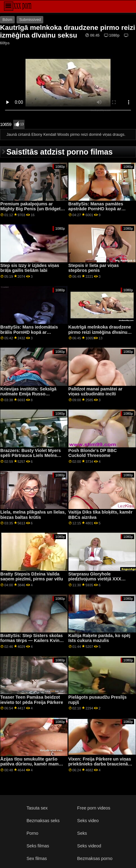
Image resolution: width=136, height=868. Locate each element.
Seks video (88, 821)
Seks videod (89, 846)
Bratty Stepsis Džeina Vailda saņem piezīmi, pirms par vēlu (32, 577)
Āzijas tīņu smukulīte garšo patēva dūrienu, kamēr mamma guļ (33, 764)
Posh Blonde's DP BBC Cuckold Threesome (93, 453)
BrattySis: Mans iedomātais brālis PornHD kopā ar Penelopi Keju (29, 332)
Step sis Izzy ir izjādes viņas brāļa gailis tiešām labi (30, 268)
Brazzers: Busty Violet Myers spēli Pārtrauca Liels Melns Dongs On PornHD (31, 456)
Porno (32, 833)
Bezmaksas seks (43, 821)
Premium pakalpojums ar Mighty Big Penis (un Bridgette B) (32, 209)
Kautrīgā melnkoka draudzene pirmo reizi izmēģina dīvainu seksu (100, 332)
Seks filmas (38, 846)
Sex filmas (37, 858)
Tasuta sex (37, 808)
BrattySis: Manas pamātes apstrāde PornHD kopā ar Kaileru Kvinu (96, 209)
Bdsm (7, 20)
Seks (82, 833)
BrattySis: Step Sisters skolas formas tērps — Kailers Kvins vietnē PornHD (32, 641)
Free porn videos (94, 808)
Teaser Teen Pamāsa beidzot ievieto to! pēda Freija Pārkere (32, 700)
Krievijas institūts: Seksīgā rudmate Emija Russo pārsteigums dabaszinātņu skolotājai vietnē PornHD (28, 397)
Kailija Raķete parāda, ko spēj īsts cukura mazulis (99, 638)
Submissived (30, 20)
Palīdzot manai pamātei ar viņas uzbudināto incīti (95, 392)
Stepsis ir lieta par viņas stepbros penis (94, 268)
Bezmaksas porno (95, 858)
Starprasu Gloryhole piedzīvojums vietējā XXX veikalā (95, 579)
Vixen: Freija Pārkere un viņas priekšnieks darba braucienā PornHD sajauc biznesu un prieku (100, 767)
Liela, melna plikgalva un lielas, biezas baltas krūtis (33, 515)
